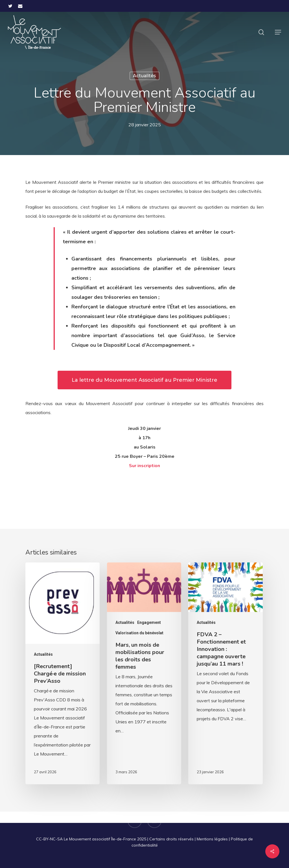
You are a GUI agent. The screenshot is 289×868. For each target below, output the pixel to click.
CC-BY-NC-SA (49, 839)
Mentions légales (212, 839)
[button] (278, 32)
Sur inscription (144, 466)
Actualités (144, 76)
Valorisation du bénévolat (139, 633)
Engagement (149, 622)
